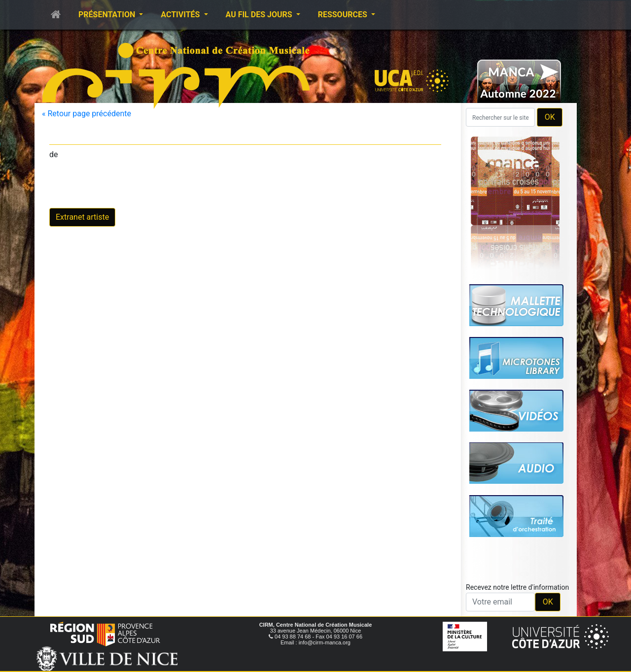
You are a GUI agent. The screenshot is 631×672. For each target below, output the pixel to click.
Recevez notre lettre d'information (517, 587)
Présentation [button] (108, 15)
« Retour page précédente (87, 114)
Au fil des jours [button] (260, 15)
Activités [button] (181, 15)
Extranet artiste (82, 217)
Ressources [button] (344, 15)
